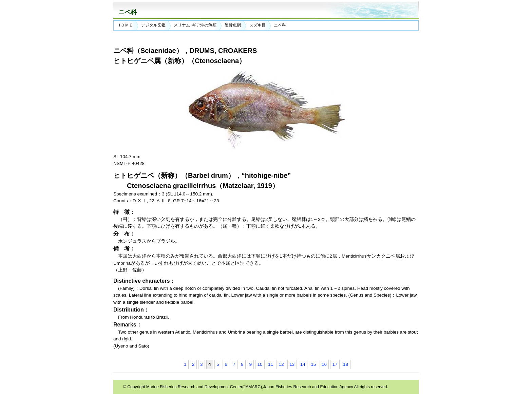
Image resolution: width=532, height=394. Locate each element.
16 (324, 364)
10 (260, 364)
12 (281, 364)
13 (292, 364)
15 (313, 364)
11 (271, 364)
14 (303, 364)
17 (335, 364)
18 (346, 364)
